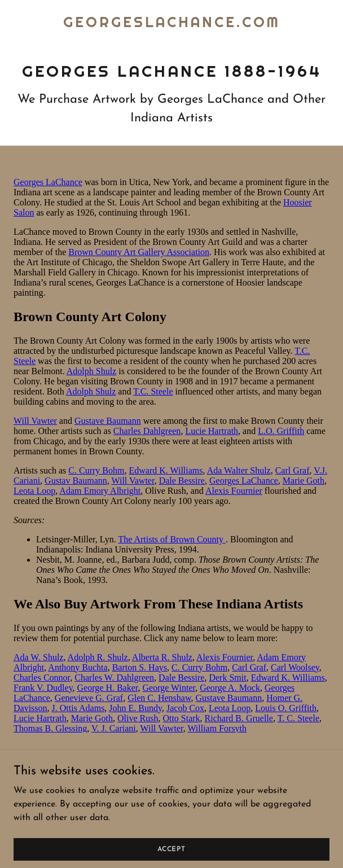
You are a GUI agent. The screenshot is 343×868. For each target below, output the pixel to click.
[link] (172, 25)
